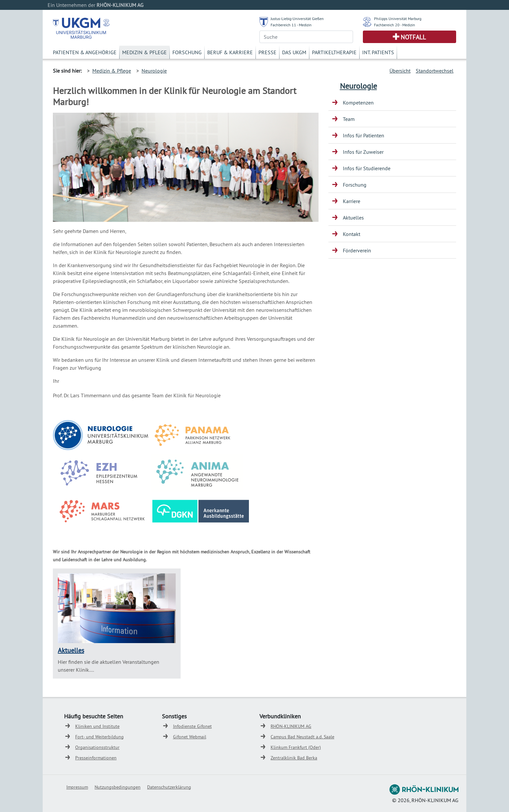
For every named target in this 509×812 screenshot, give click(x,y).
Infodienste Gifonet (192, 726)
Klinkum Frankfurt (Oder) (296, 747)
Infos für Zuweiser (363, 152)
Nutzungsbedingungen (118, 787)
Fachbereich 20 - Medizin (395, 25)
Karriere (352, 201)
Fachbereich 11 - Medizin (291, 25)
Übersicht (400, 71)
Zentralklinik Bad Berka (294, 758)
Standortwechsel (435, 71)
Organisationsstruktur (97, 747)
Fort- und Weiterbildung (100, 737)
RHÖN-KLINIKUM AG (291, 726)
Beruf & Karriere (230, 52)
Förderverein (357, 250)
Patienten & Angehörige (85, 52)
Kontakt (352, 234)
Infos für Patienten (364, 135)
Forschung (187, 52)
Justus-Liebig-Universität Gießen (297, 19)
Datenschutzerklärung (169, 787)
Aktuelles (71, 650)
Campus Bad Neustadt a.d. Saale (302, 737)
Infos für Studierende (367, 168)
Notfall (413, 37)
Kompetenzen (358, 103)
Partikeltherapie (334, 52)
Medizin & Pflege (144, 52)
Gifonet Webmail (190, 737)
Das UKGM (294, 52)
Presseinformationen (96, 758)
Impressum (77, 787)
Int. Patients (378, 52)
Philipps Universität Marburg (398, 19)
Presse (267, 52)
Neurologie (154, 71)
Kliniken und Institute (97, 726)
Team (349, 119)
